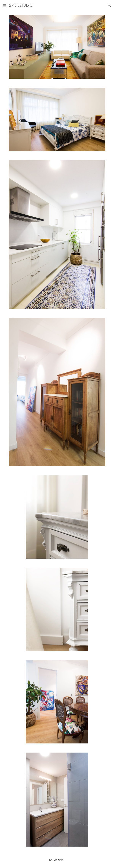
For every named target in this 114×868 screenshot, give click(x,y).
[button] (5, 5)
